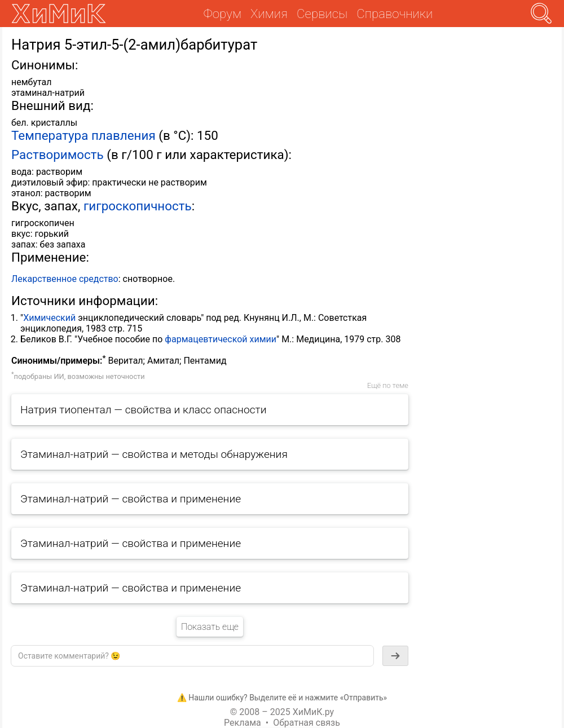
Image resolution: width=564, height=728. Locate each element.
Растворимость (58, 155)
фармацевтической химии (221, 339)
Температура (50, 135)
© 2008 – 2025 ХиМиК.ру (282, 712)
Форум (222, 14)
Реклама (243, 723)
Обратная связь (307, 723)
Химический (49, 318)
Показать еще (210, 627)
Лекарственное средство (65, 279)
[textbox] (192, 656)
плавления (124, 135)
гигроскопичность (138, 206)
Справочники (395, 14)
